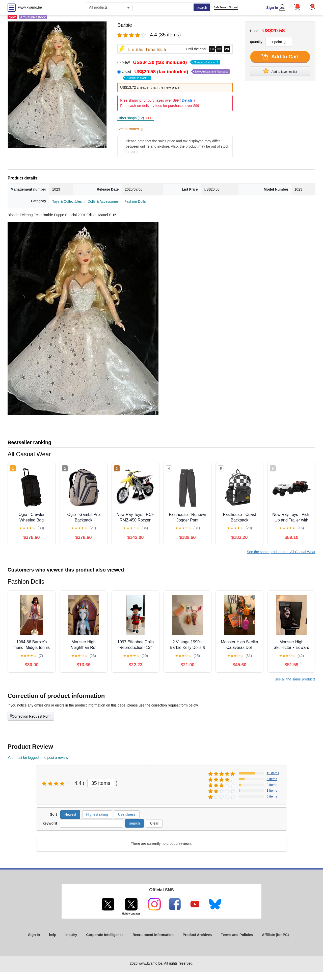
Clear (154, 823)
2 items (272, 785)
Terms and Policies (237, 935)
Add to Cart (280, 57)
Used (176, 74)
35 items (101, 783)
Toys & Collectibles (67, 201)
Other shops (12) (136, 118)
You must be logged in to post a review (38, 758)
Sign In (272, 8)
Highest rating (97, 814)
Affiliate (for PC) (275, 935)
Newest (70, 814)
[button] (312, 7)
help (53, 935)
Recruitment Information (153, 935)
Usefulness (127, 814)
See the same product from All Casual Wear (281, 552)
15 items (273, 773)
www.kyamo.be (30, 7)
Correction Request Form (31, 716)
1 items (272, 791)
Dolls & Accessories (103, 201)
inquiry (71, 935)
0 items (272, 796)
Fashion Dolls (135, 201)
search (202, 8)
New (171, 62)
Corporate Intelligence (105, 935)
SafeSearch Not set (226, 7)
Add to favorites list (280, 71)
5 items (272, 779)
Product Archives (197, 935)
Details (187, 100)
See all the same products (295, 679)
